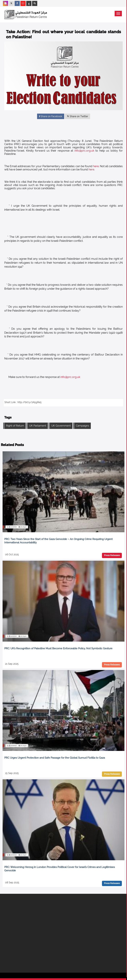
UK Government (61, 426)
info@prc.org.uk (84, 151)
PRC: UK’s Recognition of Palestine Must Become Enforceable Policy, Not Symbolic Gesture (58, 648)
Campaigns (82, 426)
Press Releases (112, 555)
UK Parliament (38, 426)
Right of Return (15, 426)
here (96, 166)
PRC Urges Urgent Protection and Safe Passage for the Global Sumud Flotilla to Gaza (55, 758)
